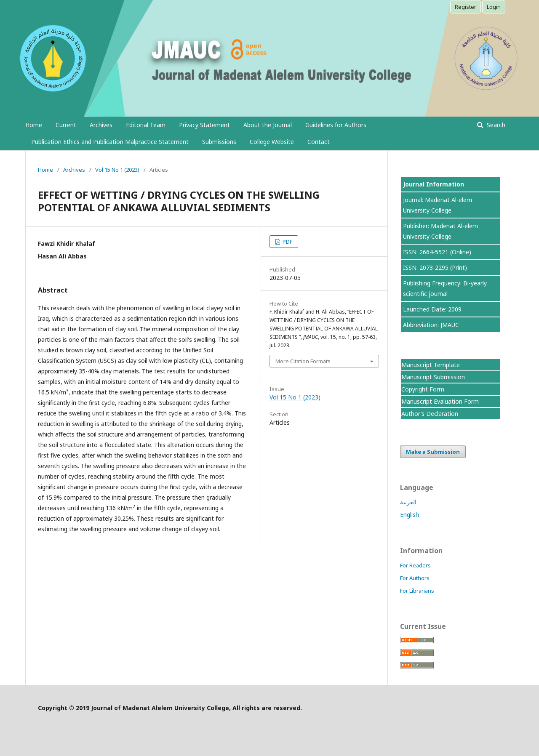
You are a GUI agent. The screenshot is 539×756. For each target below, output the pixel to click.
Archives (101, 125)
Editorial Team (146, 125)
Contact (319, 142)
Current (66, 125)
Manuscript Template (431, 365)
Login (494, 7)
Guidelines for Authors (336, 125)
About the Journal (268, 125)
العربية (408, 502)
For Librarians (417, 591)
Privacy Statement (204, 125)
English (410, 515)
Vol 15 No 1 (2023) (117, 170)
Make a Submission (433, 452)
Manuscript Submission (433, 377)
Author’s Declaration (430, 414)
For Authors (415, 578)
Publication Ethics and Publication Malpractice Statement (110, 142)
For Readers (415, 565)
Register (466, 7)
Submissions (219, 142)
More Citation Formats (303, 361)
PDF (287, 242)
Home (34, 125)
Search (495, 125)
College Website (272, 142)
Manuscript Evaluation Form (440, 401)
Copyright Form (423, 389)
